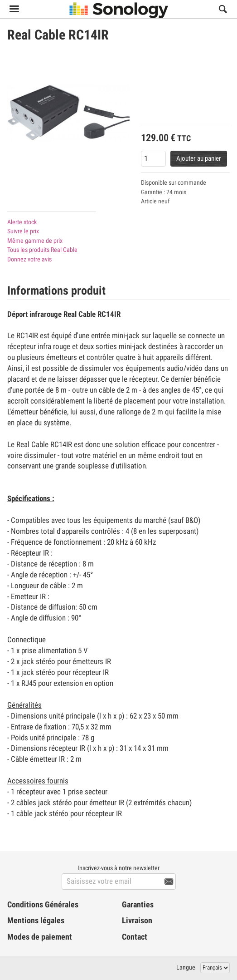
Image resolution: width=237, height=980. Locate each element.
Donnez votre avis (29, 259)
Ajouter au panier (199, 158)
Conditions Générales (43, 905)
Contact (135, 937)
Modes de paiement (40, 937)
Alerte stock (22, 222)
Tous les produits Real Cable (42, 250)
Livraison (137, 921)
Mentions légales (36, 921)
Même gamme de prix (35, 241)
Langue (186, 967)
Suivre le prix (23, 231)
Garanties (138, 905)
